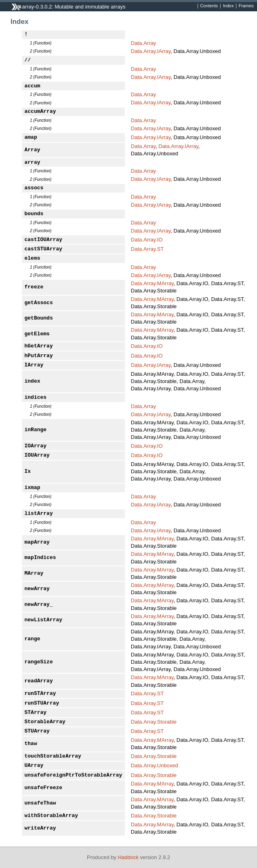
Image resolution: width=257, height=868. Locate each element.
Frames (246, 6)
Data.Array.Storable (154, 722)
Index (228, 6)
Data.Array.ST (147, 249)
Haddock (128, 857)
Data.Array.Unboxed (155, 765)
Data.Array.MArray (152, 283)
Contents (209, 6)
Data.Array (143, 43)
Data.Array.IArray (151, 51)
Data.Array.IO (147, 240)
